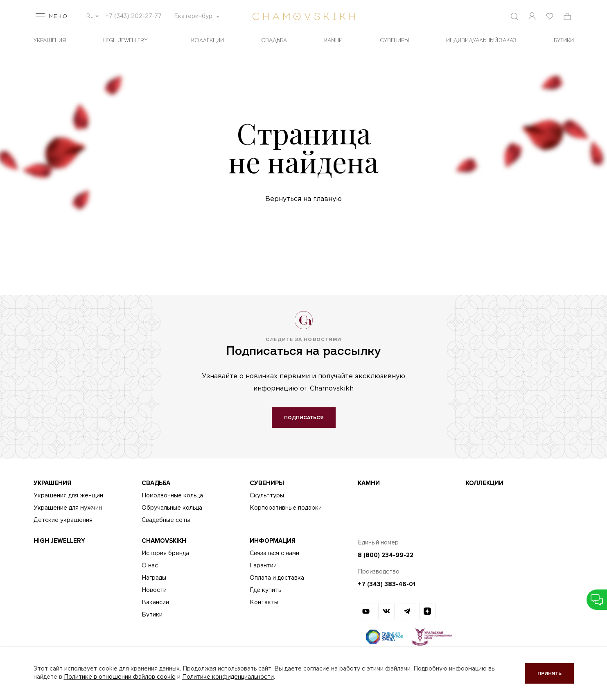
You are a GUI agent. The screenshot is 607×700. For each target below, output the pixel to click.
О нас (150, 566)
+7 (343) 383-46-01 (387, 584)
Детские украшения (63, 520)
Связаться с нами (274, 553)
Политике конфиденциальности (228, 677)
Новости (154, 590)
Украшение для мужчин (68, 508)
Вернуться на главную (303, 199)
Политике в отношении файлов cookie (120, 677)
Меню (58, 16)
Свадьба (274, 41)
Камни (333, 41)
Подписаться (304, 418)
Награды (154, 578)
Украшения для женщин (68, 496)
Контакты (264, 603)
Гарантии (263, 566)
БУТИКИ (564, 41)
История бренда (165, 553)
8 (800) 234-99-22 (386, 555)
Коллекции (208, 41)
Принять (549, 674)
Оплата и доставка (277, 578)
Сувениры (394, 41)
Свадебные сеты (166, 520)
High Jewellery (125, 41)
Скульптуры (267, 496)
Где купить (265, 590)
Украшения (50, 41)
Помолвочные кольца (172, 496)
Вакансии (155, 603)
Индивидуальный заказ (481, 41)
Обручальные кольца (172, 508)
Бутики (152, 615)
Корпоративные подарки (286, 508)
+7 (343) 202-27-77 (133, 16)
